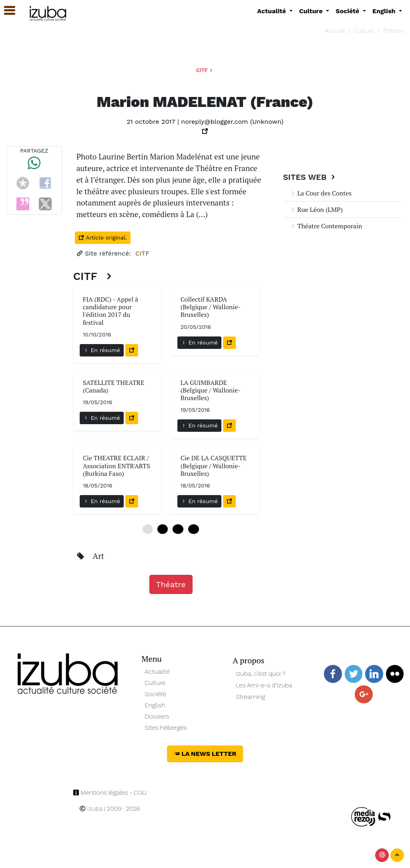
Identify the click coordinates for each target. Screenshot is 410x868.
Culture (364, 31)
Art (99, 556)
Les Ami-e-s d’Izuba (264, 685)
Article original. (103, 238)
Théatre (393, 31)
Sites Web (310, 177)
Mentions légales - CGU (110, 792)
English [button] (385, 11)
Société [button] (348, 11)
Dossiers (157, 716)
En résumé (102, 350)
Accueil (335, 31)
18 (194, 529)
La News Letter (205, 754)
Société (155, 694)
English (155, 705)
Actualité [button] (272, 11)
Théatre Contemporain (326, 226)
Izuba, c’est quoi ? (261, 674)
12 (178, 529)
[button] (6, 11)
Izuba (91, 809)
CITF (205, 70)
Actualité (157, 672)
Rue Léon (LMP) (316, 209)
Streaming (251, 697)
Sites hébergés (166, 728)
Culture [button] (312, 11)
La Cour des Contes (321, 193)
